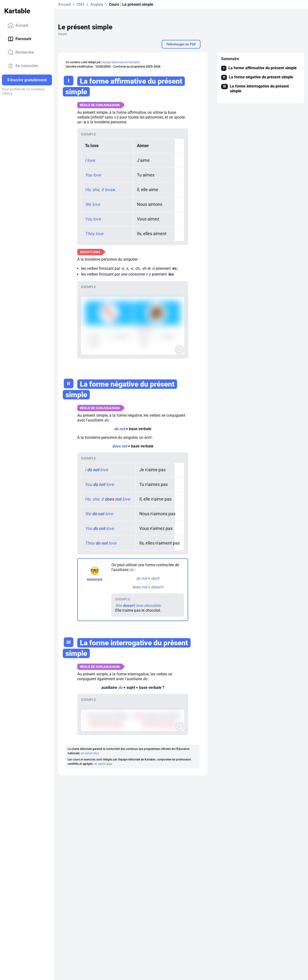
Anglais (97, 4)
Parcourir (20, 39)
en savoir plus (90, 753)
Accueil (18, 25)
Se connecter (23, 66)
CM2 (80, 4)
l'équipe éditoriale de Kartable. (121, 62)
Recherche (21, 52)
